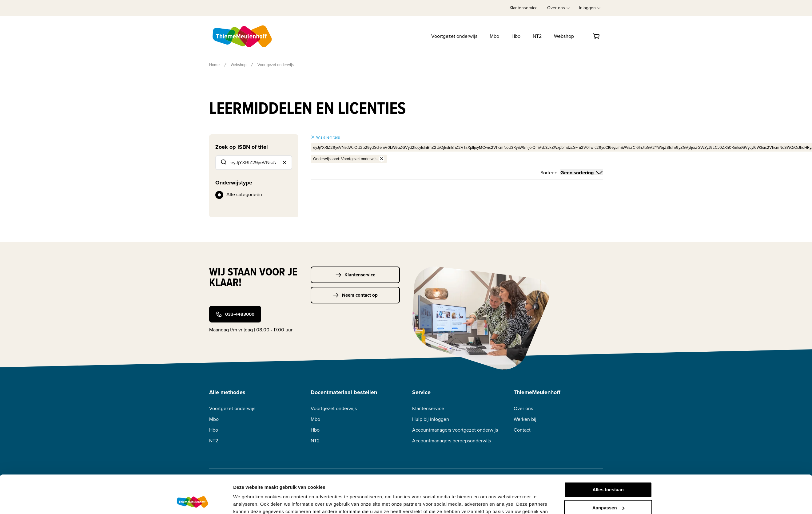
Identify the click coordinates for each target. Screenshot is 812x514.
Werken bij (525, 419)
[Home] (243, 36)
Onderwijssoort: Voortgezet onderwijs (349, 159)
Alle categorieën (244, 194)
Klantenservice (524, 8)
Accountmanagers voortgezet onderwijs (455, 430)
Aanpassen (608, 474)
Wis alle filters (325, 137)
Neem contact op (355, 295)
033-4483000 (235, 314)
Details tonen (248, 502)
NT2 (537, 36)
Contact (522, 430)
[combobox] (254, 163)
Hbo (516, 36)
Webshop (564, 36)
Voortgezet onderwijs (454, 36)
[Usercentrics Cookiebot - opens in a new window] (192, 502)
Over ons (523, 408)
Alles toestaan (608, 456)
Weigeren (608, 492)
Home (214, 65)
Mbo (494, 36)
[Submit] (223, 163)
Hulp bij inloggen (431, 419)
